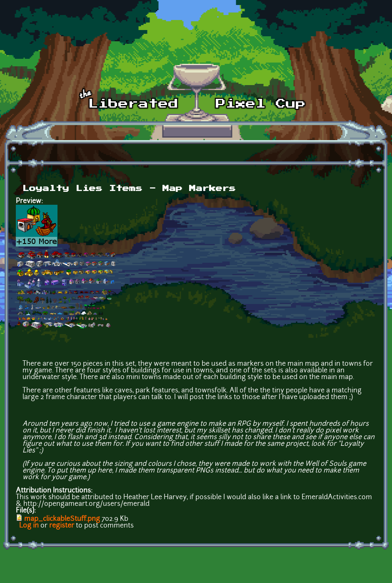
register (62, 526)
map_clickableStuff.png (62, 519)
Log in (29, 526)
